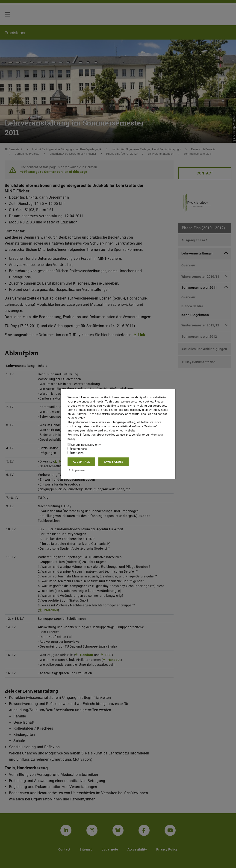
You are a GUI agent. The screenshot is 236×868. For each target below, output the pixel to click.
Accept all (81, 462)
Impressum (77, 470)
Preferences (77, 449)
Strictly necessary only (84, 445)
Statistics (76, 453)
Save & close (114, 462)
